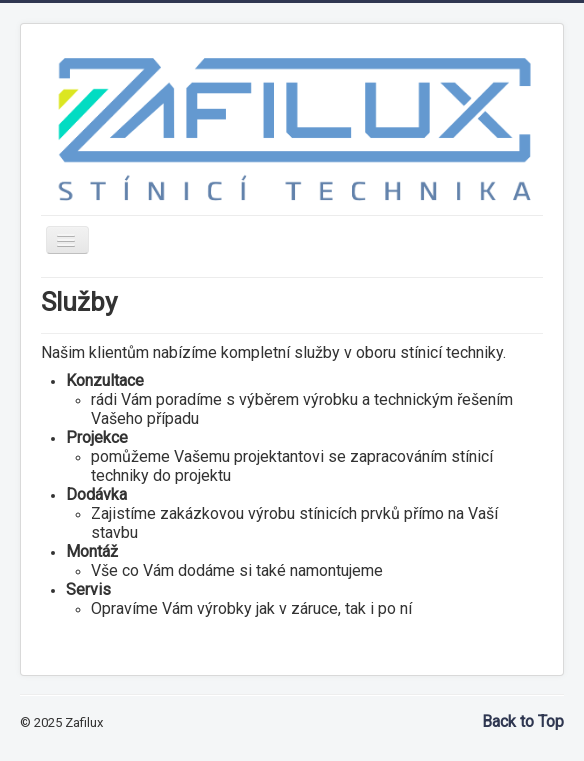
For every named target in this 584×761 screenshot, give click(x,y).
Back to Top (523, 721)
